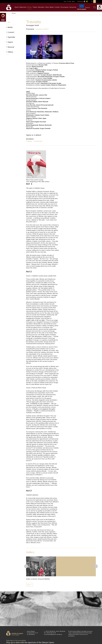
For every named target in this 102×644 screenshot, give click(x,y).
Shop (47, 7)
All (9, 22)
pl (92, 1)
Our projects (64, 7)
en (95, 1)
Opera (17, 7)
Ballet (10, 27)
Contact (57, 7)
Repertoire (23, 7)
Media (52, 7)
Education (41, 7)
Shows (30, 7)
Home (8, 13)
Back (29, 585)
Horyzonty (73, 7)
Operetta (11, 37)
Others (10, 52)
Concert (11, 32)
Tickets (35, 7)
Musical (11, 47)
